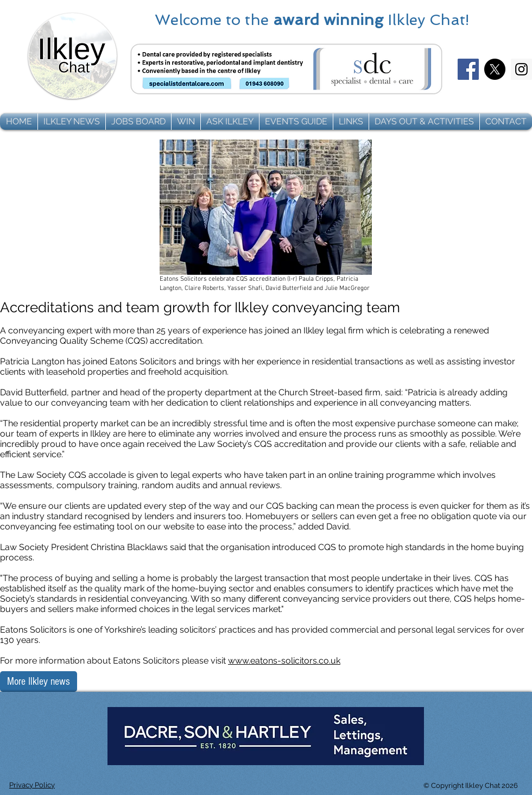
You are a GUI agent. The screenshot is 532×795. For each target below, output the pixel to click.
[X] (495, 69)
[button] (72, 122)
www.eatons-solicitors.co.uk (284, 661)
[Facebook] (468, 69)
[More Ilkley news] (39, 682)
